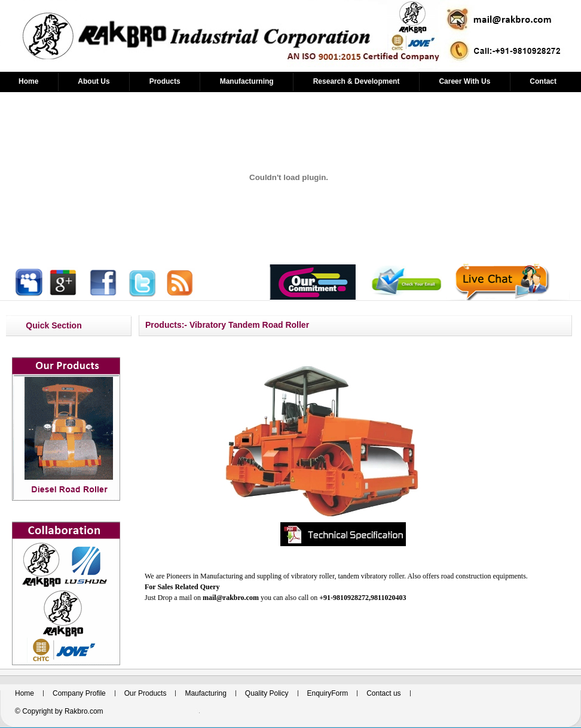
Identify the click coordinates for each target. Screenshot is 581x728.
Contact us (383, 693)
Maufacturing (205, 693)
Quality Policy (267, 693)
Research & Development (357, 81)
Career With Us (464, 81)
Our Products (146, 693)
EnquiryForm (328, 693)
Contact (543, 81)
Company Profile (79, 693)
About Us (94, 81)
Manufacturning (247, 81)
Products (165, 81)
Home (28, 81)
